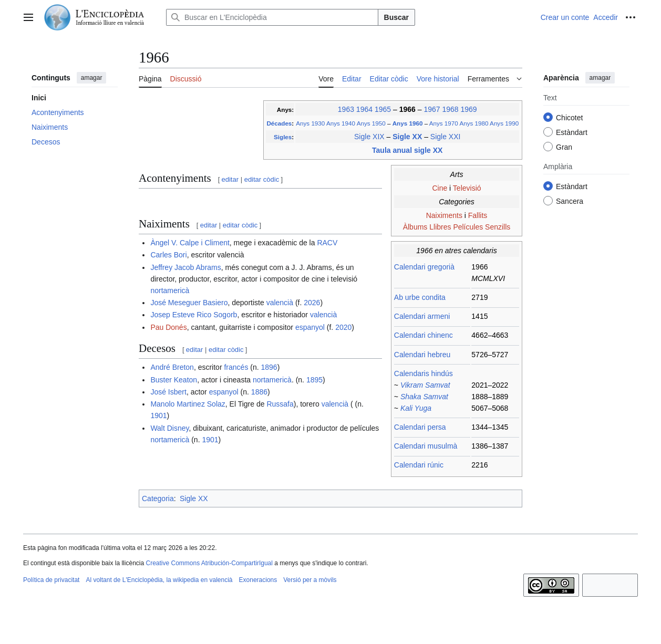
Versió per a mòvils (310, 580)
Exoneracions (258, 580)
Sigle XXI (446, 137)
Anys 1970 (444, 123)
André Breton (172, 367)
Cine (440, 188)
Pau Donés (168, 327)
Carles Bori (168, 255)
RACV (327, 243)
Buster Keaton (174, 380)
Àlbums (415, 227)
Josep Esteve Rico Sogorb (194, 315)
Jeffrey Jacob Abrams (185, 267)
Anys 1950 (371, 123)
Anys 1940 (341, 123)
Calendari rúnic (419, 465)
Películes (468, 227)
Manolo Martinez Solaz (188, 404)
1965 (383, 109)
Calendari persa (420, 427)
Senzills (498, 227)
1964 (364, 109)
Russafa (280, 404)
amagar (92, 78)
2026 (312, 303)
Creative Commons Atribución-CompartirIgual (209, 563)
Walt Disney (169, 428)
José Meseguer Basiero (189, 303)
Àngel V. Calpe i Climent (190, 243)
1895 (314, 380)
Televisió (467, 188)
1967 (432, 109)
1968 (450, 109)
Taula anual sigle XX (407, 150)
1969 (468, 109)
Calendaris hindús (424, 373)
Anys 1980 (474, 123)
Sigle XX (408, 137)
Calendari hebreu (422, 355)
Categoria (158, 498)
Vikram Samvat (425, 385)
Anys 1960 (409, 123)
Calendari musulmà (426, 446)
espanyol (310, 327)
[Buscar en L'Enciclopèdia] (272, 17)
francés (236, 367)
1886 (259, 392)
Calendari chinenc (424, 335)
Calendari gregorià (424, 267)
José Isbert (168, 392)
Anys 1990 (504, 123)
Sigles (283, 137)
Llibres (440, 227)
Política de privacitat (51, 580)
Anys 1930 (310, 123)
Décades (279, 123)
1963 (346, 109)
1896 (269, 367)
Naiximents (444, 215)
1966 (409, 109)
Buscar (396, 17)
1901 (158, 416)
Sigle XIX (369, 137)
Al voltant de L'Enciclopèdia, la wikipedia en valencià (159, 580)
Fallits (478, 215)
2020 (343, 327)
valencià (280, 303)
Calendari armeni (422, 316)
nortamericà (170, 290)
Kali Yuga (416, 408)
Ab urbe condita (420, 297)
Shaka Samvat (424, 397)
